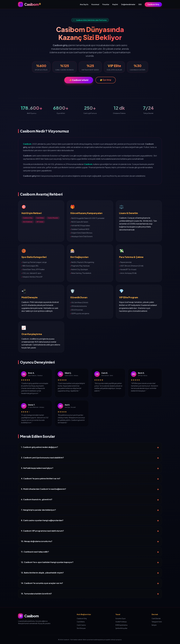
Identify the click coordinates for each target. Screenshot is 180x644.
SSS (140, 4)
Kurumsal (95, 4)
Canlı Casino (81, 625)
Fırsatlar (106, 4)
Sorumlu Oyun (121, 618)
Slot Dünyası (81, 628)
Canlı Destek (156, 618)
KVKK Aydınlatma (121, 625)
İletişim (154, 625)
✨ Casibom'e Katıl (79, 80)
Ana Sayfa (84, 4)
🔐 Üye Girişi (106, 80)
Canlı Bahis (81, 622)
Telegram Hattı (157, 622)
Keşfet (115, 4)
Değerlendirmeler (128, 4)
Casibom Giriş (153, 4)
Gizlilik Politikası (121, 622)
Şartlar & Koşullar (121, 628)
